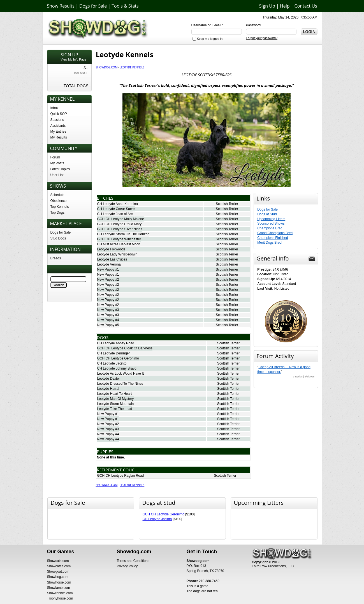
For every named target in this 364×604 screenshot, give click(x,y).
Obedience (59, 201)
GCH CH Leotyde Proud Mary (120, 224)
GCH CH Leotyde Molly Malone (121, 219)
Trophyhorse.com (60, 598)
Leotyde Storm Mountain (116, 404)
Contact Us (306, 6)
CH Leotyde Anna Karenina (118, 204)
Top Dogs (58, 213)
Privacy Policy (127, 566)
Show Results (61, 6)
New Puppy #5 (108, 325)
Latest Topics (60, 169)
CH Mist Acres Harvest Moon (119, 244)
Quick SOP (59, 114)
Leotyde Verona (109, 264)
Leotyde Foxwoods (111, 249)
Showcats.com (58, 561)
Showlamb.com (59, 588)
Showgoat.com (58, 571)
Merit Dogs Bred (269, 243)
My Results (59, 137)
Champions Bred (270, 228)
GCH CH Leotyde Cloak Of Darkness (125, 348)
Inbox (55, 108)
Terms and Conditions (133, 561)
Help (285, 6)
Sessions (57, 120)
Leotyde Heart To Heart (115, 394)
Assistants (58, 126)
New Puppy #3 (108, 310)
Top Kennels (60, 207)
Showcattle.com (59, 566)
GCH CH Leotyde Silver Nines (120, 229)
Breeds (56, 258)
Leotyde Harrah (109, 389)
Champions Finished (273, 238)
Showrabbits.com (60, 593)
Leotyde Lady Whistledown (117, 254)
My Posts (57, 163)
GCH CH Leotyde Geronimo (118, 358)
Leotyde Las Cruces (112, 259)
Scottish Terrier (227, 204)
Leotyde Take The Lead (115, 409)
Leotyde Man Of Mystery (116, 399)
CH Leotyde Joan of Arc (115, 214)
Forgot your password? (262, 38)
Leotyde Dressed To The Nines (120, 384)
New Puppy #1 (108, 269)
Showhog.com (58, 577)
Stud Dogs (58, 238)
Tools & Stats (125, 6)
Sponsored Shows (271, 223)
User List (57, 175)
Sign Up (267, 6)
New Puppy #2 (108, 280)
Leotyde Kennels (132, 67)
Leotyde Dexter (109, 379)
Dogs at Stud (267, 214)
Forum (55, 157)
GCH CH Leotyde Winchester (119, 239)
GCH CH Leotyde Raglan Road (121, 476)
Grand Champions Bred (275, 233)
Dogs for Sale (93, 6)
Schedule (57, 195)
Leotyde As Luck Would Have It (121, 374)
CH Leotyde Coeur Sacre (116, 209)
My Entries (58, 132)
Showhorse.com (59, 582)
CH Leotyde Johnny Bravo (117, 368)
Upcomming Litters (271, 219)
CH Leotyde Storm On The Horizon (123, 234)
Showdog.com (107, 67)
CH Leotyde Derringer (114, 353)
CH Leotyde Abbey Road (116, 343)
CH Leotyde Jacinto (112, 363)
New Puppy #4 (108, 320)
